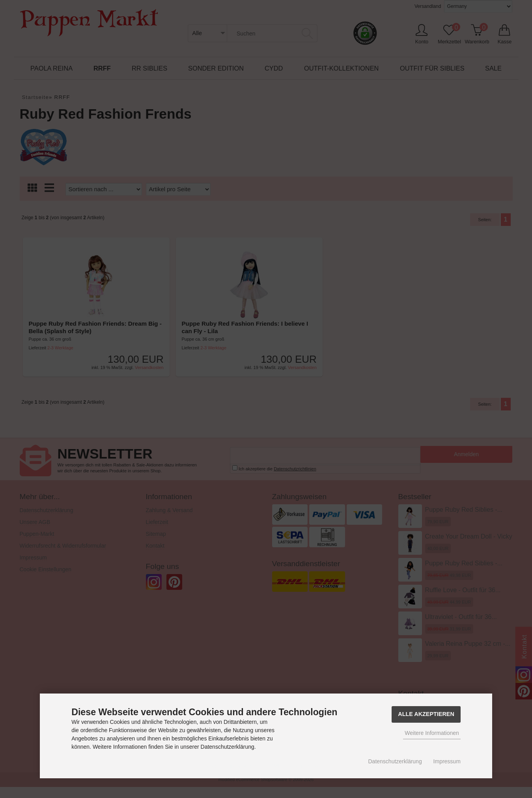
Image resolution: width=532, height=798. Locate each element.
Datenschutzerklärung (395, 761)
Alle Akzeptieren (426, 714)
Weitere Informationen (432, 733)
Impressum (447, 761)
